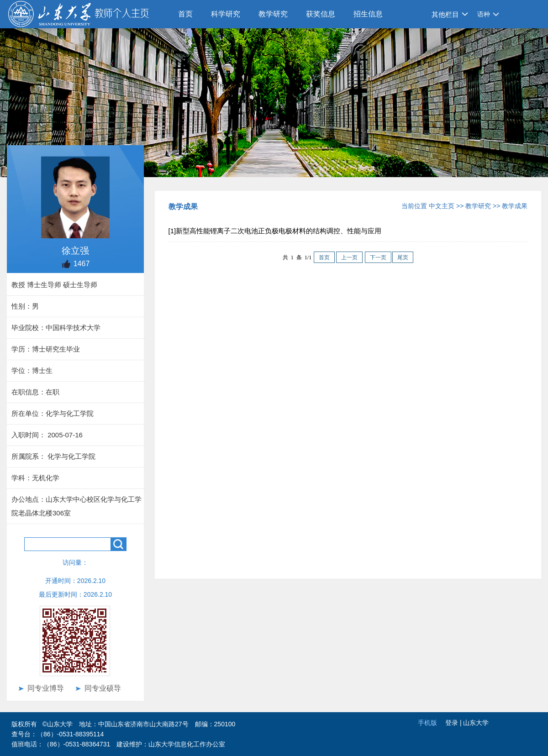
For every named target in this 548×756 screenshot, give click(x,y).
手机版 (427, 723)
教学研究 (273, 14)
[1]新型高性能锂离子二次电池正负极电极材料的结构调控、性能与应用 (275, 231)
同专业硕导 (103, 688)
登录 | (454, 723)
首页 (185, 14)
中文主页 (442, 206)
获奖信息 (321, 14)
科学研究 (226, 14)
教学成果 (515, 206)
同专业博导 (46, 688)
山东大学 (476, 723)
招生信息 (368, 14)
